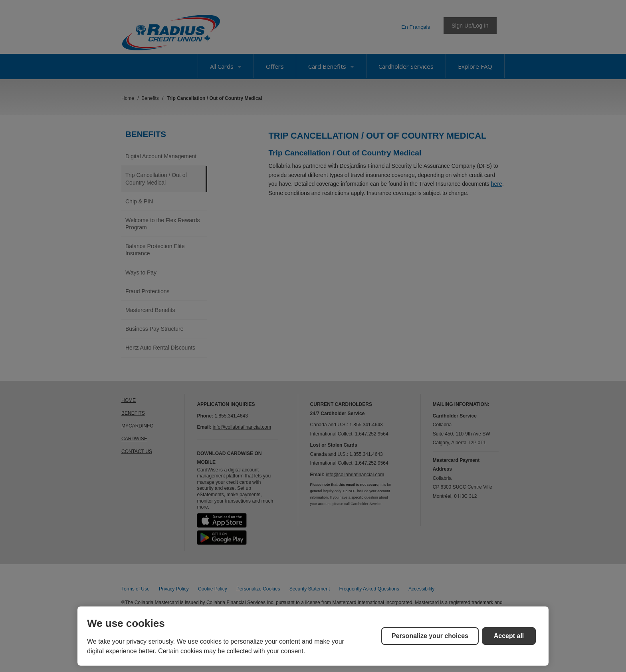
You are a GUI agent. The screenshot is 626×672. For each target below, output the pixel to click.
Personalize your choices (430, 636)
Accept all (509, 636)
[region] (313, 636)
